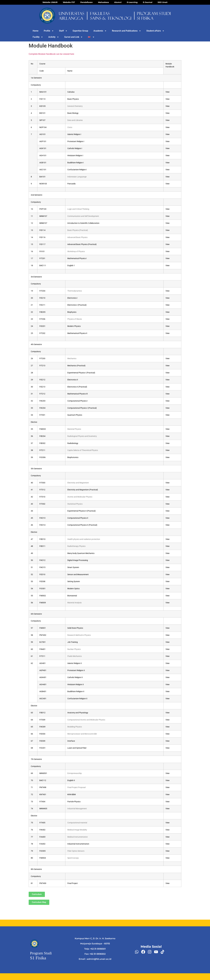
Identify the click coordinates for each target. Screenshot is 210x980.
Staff (63, 31)
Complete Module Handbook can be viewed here (51, 54)
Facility (38, 37)
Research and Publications (126, 31)
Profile (49, 31)
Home (36, 31)
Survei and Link (73, 37)
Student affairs (155, 31)
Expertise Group (80, 31)
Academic (100, 31)
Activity (54, 37)
